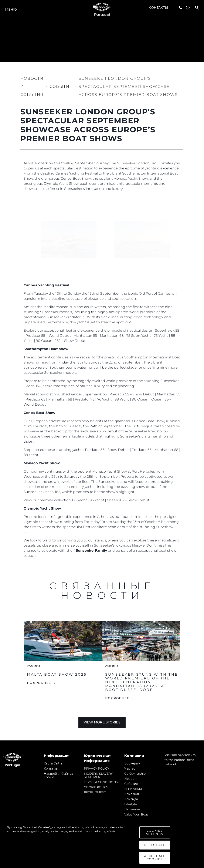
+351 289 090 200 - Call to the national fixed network (181, 760)
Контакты (158, 8)
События (131, 784)
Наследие (132, 809)
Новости (131, 779)
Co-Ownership (135, 774)
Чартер (130, 769)
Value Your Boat (136, 814)
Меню (11, 9)
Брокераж (132, 763)
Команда (131, 799)
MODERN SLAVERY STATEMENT (98, 775)
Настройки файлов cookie (58, 775)
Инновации (133, 789)
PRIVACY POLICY (97, 769)
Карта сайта (53, 763)
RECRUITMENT (95, 792)
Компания (132, 794)
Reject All (155, 845)
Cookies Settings (155, 833)
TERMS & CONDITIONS (101, 782)
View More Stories (102, 722)
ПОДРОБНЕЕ (39, 683)
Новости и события (32, 87)
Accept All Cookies (155, 858)
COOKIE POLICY (96, 787)
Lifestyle (130, 804)
